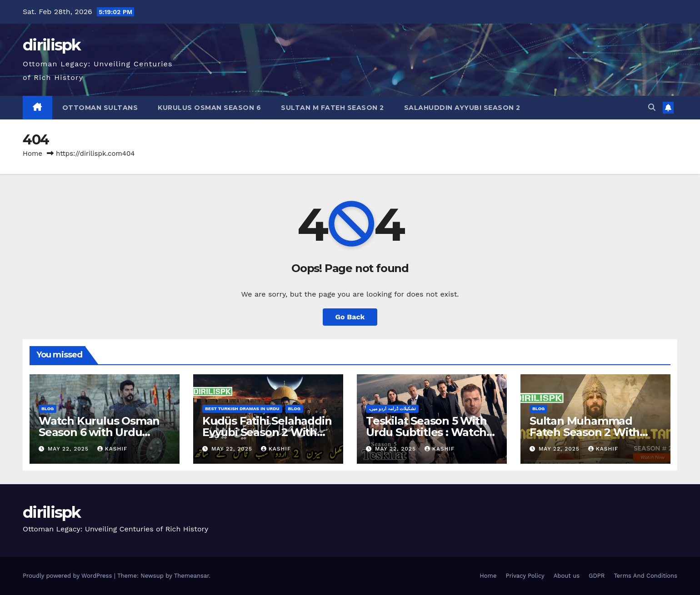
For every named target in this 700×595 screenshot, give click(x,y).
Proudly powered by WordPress (68, 576)
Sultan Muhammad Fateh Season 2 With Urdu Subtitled (585, 432)
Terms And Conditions (645, 576)
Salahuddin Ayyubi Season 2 (462, 108)
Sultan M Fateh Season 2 (332, 108)
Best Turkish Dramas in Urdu (242, 409)
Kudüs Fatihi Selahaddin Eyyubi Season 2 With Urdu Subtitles (267, 432)
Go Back (350, 317)
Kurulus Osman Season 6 (209, 108)
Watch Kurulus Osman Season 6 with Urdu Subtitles (99, 432)
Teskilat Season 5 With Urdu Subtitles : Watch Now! (426, 432)
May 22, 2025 (69, 449)
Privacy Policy (525, 576)
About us (567, 576)
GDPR (597, 576)
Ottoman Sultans (100, 108)
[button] (652, 107)
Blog (47, 409)
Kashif (112, 449)
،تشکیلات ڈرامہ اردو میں (392, 409)
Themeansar (192, 576)
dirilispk (52, 45)
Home (32, 154)
